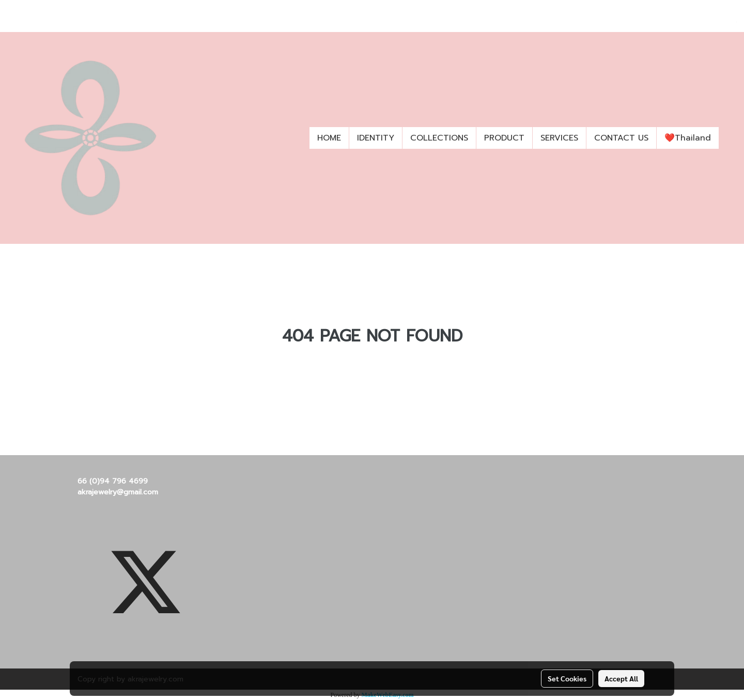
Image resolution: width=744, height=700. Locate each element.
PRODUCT (504, 138)
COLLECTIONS (439, 138)
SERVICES (559, 138)
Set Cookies (567, 678)
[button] (728, 138)
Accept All (621, 678)
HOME (329, 138)
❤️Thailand (688, 138)
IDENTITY (376, 138)
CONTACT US (621, 138)
